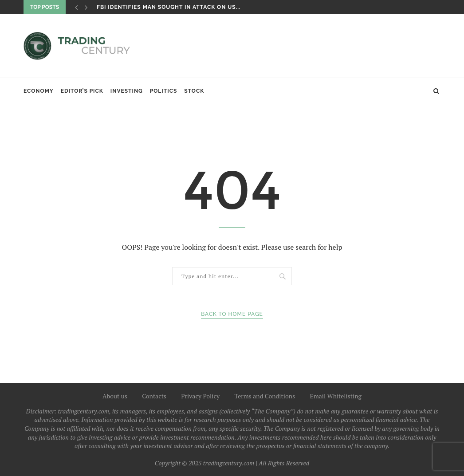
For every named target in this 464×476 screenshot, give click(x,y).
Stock (194, 91)
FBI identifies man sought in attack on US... (169, 7)
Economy (39, 91)
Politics (163, 91)
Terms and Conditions (265, 396)
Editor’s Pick (82, 91)
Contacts (154, 396)
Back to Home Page (232, 314)
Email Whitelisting (335, 396)
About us (115, 396)
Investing (127, 91)
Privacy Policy (200, 396)
